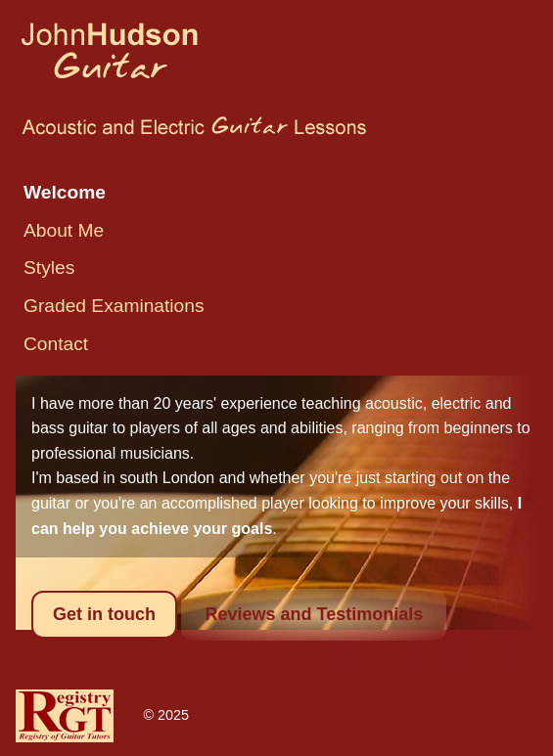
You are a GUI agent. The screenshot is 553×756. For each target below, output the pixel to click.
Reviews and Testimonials (314, 614)
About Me (64, 230)
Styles (49, 267)
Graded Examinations (114, 306)
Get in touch (104, 614)
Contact (56, 344)
